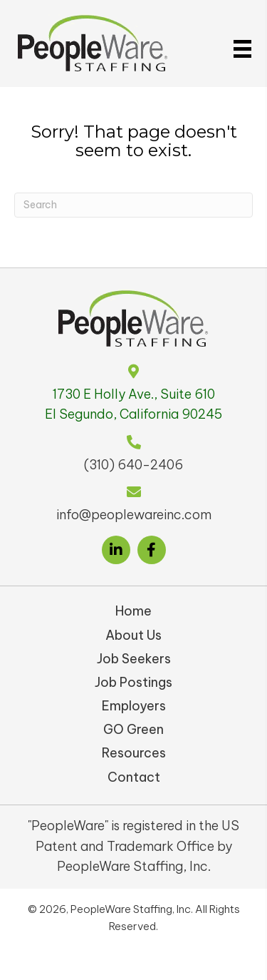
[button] (116, 550)
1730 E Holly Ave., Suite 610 (134, 394)
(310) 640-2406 (133, 465)
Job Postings (133, 682)
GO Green (133, 729)
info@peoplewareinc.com (134, 515)
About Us (133, 635)
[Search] (133, 205)
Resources (134, 753)
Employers (134, 706)
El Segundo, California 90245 (133, 414)
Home (133, 611)
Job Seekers (134, 659)
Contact (134, 777)
